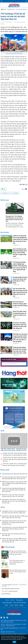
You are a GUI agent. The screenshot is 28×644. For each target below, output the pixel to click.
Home (4, 9)
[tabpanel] (15, 216)
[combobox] (14, 364)
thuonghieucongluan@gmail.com (11, 628)
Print (4, 189)
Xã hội (3, 507)
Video (3, 431)
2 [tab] (15, 580)
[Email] (7, 618)
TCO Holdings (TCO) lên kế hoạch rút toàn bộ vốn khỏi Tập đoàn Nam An (13, 16)
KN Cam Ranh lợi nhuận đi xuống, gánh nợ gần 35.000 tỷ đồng (20, 304)
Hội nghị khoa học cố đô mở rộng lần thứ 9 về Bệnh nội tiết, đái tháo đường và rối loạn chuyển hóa (15, 529)
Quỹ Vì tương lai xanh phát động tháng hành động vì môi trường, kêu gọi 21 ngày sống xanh (20, 253)
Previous (2, 580)
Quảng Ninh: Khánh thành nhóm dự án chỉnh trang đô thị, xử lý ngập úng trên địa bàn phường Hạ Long (14, 522)
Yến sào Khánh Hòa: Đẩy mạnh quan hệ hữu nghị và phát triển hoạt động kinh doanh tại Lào (20, 292)
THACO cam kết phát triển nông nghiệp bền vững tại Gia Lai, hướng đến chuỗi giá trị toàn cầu (20, 239)
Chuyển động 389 (7, 603)
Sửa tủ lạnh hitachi (6, 594)
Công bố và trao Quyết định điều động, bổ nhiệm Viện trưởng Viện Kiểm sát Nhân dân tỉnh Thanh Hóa (14, 490)
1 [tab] (14, 229)
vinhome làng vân (13, 591)
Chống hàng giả (9, 547)
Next (26, 580)
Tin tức (7, 600)
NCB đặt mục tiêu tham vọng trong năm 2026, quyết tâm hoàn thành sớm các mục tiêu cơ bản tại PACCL (20, 338)
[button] (26, 1)
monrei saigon (8, 585)
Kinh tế (12, 600)
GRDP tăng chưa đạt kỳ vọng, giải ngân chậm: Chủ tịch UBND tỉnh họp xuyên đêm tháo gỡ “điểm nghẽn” (15, 483)
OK (14, 642)
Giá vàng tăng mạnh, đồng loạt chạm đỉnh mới (15, 474)
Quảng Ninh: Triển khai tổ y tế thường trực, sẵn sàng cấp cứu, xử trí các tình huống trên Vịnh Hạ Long (14, 501)
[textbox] (14, 364)
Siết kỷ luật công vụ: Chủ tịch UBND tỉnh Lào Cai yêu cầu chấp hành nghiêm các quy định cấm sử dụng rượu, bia (14, 540)
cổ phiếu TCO (5, 193)
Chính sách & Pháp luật (20, 603)
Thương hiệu (11, 9)
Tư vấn (11, 605)
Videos (21, 605)
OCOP (6, 605)
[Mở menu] (2, 1)
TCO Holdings (15, 193)
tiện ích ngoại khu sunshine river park (10, 589)
